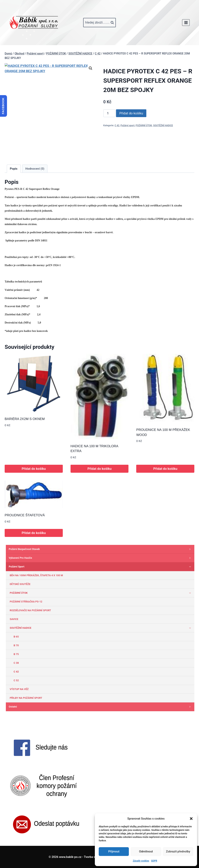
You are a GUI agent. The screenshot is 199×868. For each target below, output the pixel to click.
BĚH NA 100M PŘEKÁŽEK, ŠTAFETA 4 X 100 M (36, 575)
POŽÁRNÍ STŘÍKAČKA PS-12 (26, 602)
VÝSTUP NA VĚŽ (19, 689)
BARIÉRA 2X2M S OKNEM (25, 419)
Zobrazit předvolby (178, 851)
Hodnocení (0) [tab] (35, 169)
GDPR (154, 861)
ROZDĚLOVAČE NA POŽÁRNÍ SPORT (30, 610)
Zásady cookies (141, 861)
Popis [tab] (14, 169)
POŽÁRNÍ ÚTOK (144, 125)
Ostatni (101, 707)
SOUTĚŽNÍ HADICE (163, 125)
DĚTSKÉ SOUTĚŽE (20, 584)
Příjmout (114, 851)
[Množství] (109, 113)
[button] (191, 819)
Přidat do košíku (131, 113)
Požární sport (127, 125)
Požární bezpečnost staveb (101, 549)
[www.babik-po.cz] (34, 23)
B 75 (16, 654)
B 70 (16, 645)
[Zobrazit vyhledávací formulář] (99, 23)
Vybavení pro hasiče (101, 558)
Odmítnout (146, 851)
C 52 (16, 680)
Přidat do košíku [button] (34, 469)
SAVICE (14, 619)
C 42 (117, 125)
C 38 (16, 663)
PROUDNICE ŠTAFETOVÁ (25, 515)
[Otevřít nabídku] (186, 22)
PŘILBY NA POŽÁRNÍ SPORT (26, 698)
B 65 (16, 637)
